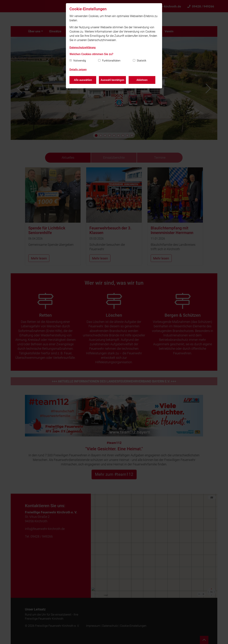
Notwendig (80, 61)
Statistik (142, 61)
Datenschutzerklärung (83, 47)
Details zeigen (78, 69)
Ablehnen (142, 80)
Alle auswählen (83, 80)
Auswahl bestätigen (112, 80)
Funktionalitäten (111, 61)
